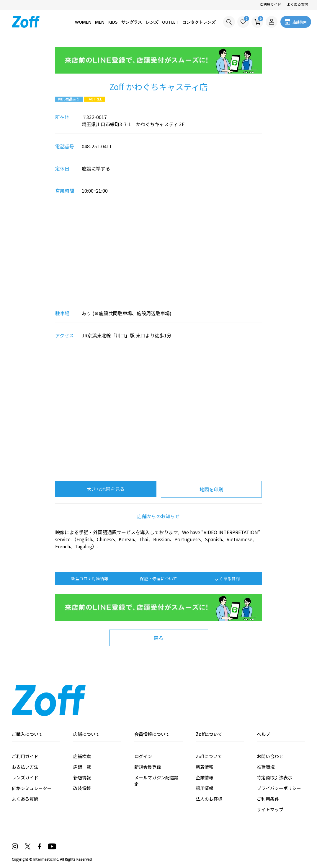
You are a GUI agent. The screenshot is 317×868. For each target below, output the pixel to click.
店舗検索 (82, 756)
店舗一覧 (82, 767)
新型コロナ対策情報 (90, 578)
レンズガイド (25, 777)
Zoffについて (209, 756)
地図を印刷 (211, 489)
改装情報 (82, 788)
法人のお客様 (209, 799)
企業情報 (205, 777)
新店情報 (82, 777)
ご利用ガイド (270, 4)
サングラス (129, 22)
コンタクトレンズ (198, 22)
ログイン (143, 756)
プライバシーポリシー (279, 788)
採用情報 (205, 788)
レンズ (150, 22)
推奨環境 (266, 767)
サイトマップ (270, 809)
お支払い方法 (25, 767)
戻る (158, 638)
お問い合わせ (270, 756)
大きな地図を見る (106, 489)
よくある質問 (298, 4)
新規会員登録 (148, 767)
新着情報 (205, 767)
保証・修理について (158, 578)
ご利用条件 (268, 799)
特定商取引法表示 (274, 777)
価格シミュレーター (32, 788)
